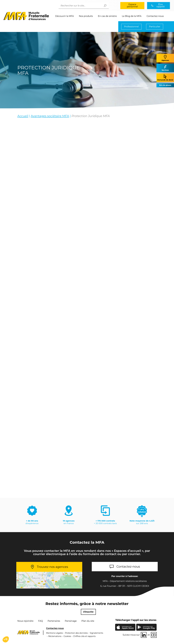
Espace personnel (132, 6)
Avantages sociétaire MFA (50, 116)
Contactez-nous (155, 16)
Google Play (149, 628)
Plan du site (88, 621)
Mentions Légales (54, 633)
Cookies (67, 636)
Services (165, 68)
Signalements (96, 633)
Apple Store (128, 628)
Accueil (23, 116)
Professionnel (131, 27)
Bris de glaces (165, 85)
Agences (165, 58)
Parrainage (71, 621)
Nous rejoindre (25, 621)
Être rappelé (161, 6)
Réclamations (55, 636)
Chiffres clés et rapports (84, 636)
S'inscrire (88, 612)
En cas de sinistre (107, 16)
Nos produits (86, 16)
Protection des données (76, 633)
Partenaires (54, 621)
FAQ (41, 621)
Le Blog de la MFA (132, 16)
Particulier (155, 27)
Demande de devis (165, 78)
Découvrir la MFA (65, 16)
